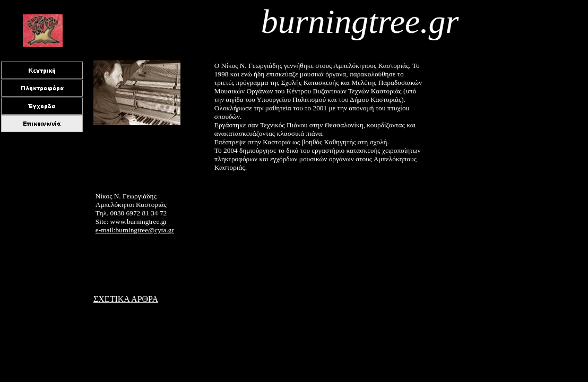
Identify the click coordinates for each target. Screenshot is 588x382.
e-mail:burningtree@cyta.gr (135, 230)
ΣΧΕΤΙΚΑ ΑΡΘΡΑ (126, 299)
